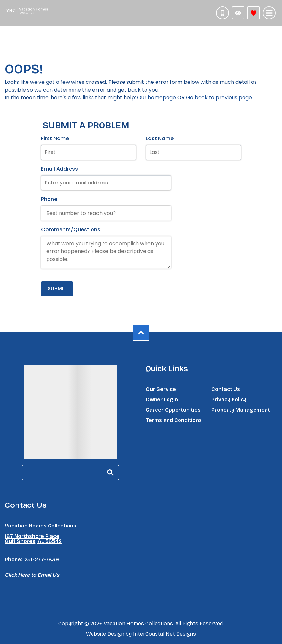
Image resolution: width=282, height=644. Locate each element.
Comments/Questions (71, 230)
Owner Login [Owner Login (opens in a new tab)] (162, 400)
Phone (49, 199)
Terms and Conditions (174, 420)
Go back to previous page (219, 98)
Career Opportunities (173, 410)
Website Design (105, 634)
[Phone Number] (222, 13)
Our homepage (157, 98)
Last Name (160, 138)
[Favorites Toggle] (254, 13)
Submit (57, 289)
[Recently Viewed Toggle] (238, 13)
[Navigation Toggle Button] (269, 13)
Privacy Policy (229, 400)
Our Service (161, 389)
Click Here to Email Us (32, 575)
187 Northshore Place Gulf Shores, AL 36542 (33, 539)
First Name (55, 138)
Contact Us (226, 389)
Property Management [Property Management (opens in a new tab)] (241, 410)
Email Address (60, 169)
